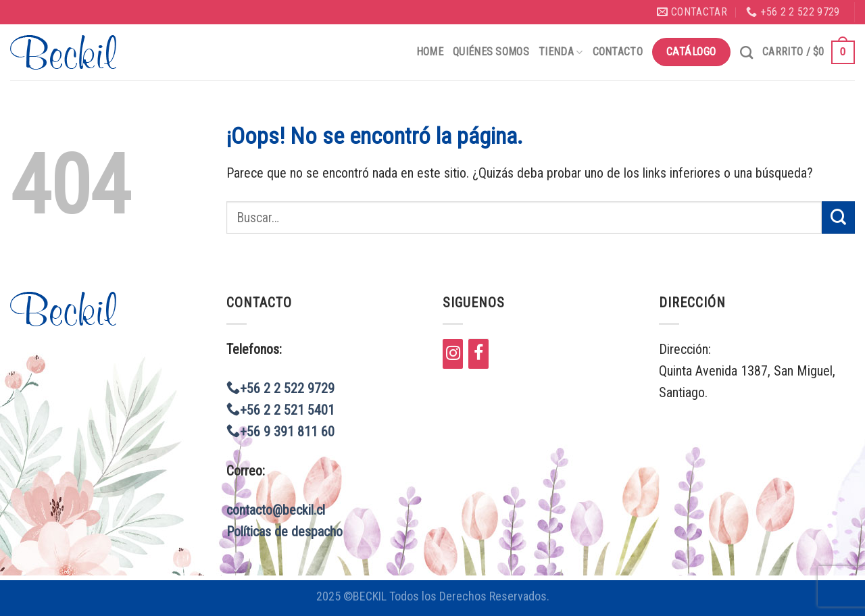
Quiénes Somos (491, 52)
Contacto (618, 52)
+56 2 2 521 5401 (280, 410)
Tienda (561, 52)
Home (430, 52)
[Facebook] (478, 354)
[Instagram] (453, 354)
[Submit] (838, 218)
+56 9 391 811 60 (280, 432)
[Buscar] (746, 52)
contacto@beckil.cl (276, 510)
